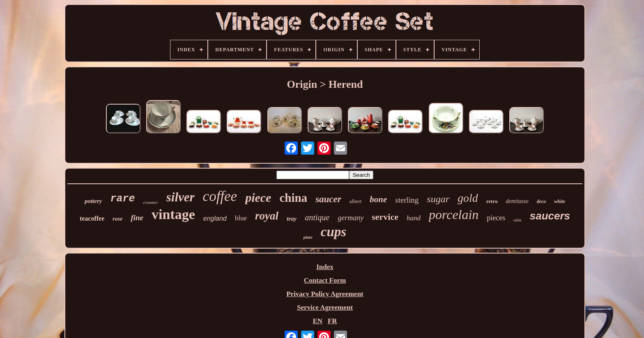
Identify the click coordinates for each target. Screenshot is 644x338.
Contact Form (325, 280)
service (385, 217)
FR (332, 321)
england (215, 218)
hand (414, 218)
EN (317, 321)
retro (492, 201)
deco (542, 201)
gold (468, 198)
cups (333, 232)
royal (267, 216)
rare (122, 199)
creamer (150, 202)
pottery (93, 201)
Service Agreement (325, 307)
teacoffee (92, 218)
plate (308, 237)
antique (317, 217)
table (517, 220)
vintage (173, 214)
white (560, 201)
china (293, 198)
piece (258, 198)
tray (292, 219)
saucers (550, 216)
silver (181, 197)
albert (356, 201)
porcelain (454, 215)
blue (241, 218)
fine (137, 218)
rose (117, 219)
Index (325, 267)
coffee (220, 196)
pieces (496, 218)
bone (378, 199)
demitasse (517, 201)
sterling (407, 200)
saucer (328, 199)
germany (351, 218)
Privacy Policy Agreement (325, 294)
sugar (438, 199)
